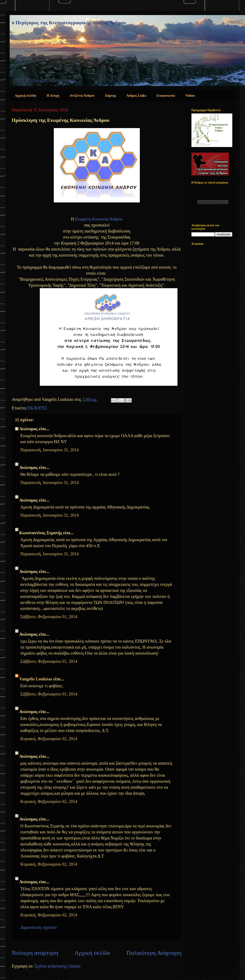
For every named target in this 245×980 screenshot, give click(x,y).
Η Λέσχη (53, 96)
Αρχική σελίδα (26, 96)
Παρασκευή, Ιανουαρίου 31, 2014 (50, 450)
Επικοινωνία (166, 96)
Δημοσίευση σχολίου (39, 927)
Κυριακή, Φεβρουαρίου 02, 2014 (49, 739)
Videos (190, 96)
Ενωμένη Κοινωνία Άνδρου (99, 219)
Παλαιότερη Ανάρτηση (154, 953)
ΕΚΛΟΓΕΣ (37, 408)
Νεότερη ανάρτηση (35, 953)
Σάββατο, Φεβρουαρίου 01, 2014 (49, 617)
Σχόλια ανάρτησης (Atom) (58, 966)
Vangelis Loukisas (36, 679)
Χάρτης (110, 96)
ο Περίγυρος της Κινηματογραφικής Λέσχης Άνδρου (69, 23)
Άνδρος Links (136, 96)
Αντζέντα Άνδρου (82, 96)
